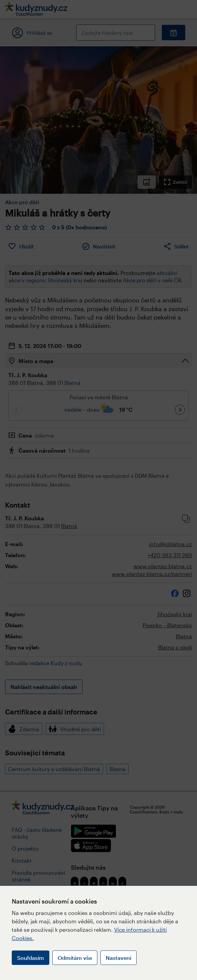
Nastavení (118, 958)
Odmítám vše (75, 958)
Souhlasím (31, 958)
